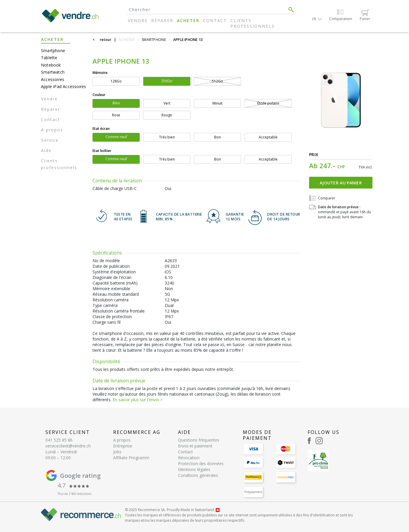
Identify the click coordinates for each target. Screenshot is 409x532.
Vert (167, 103)
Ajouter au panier (341, 183)
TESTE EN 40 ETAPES (123, 217)
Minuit (217, 103)
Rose (116, 115)
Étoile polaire (268, 103)
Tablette (49, 58)
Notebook (51, 65)
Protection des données (201, 464)
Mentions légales (194, 469)
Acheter (188, 20)
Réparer (162, 20)
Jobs (117, 452)
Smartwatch (53, 72)
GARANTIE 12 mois (235, 217)
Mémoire (100, 73)
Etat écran (101, 129)
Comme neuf (116, 137)
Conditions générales (198, 475)
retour (106, 40)
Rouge (167, 115)
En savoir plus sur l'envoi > (138, 400)
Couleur (99, 95)
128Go (116, 81)
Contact (215, 20)
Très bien (167, 137)
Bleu (116, 103)
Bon (218, 137)
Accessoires (53, 79)
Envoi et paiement (195, 446)
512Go (217, 81)
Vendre (138, 20)
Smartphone (53, 51)
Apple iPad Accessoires (64, 86)
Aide (46, 150)
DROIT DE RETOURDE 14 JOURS (284, 217)
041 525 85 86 (59, 440)
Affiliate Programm (131, 458)
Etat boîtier (102, 151)
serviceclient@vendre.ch (68, 446)
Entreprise (123, 446)
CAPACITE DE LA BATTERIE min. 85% (179, 217)
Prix (314, 155)
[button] (317, 19)
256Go (167, 81)
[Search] (207, 10)
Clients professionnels (253, 23)
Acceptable (268, 137)
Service (50, 140)
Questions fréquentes (199, 440)
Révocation (189, 458)
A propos (52, 130)
